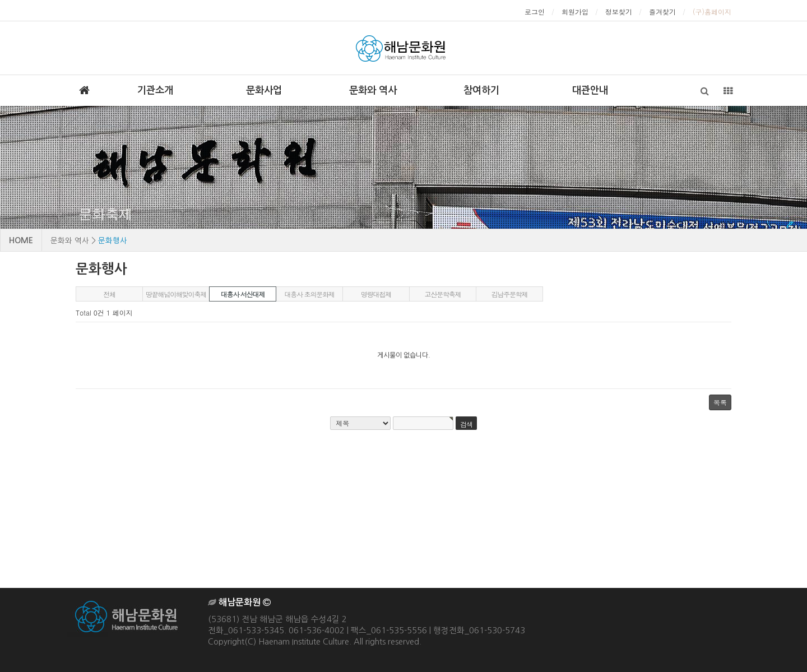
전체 (109, 294)
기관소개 (155, 90)
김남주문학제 (510, 294)
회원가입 (575, 11)
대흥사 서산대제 (243, 294)
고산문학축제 (443, 294)
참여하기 (481, 90)
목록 (720, 402)
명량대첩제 (376, 294)
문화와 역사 (373, 90)
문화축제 (105, 214)
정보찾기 (619, 11)
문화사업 (264, 90)
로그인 (535, 11)
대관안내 (590, 90)
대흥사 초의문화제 (309, 294)
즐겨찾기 (662, 11)
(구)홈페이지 (712, 11)
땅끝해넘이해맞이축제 (176, 294)
